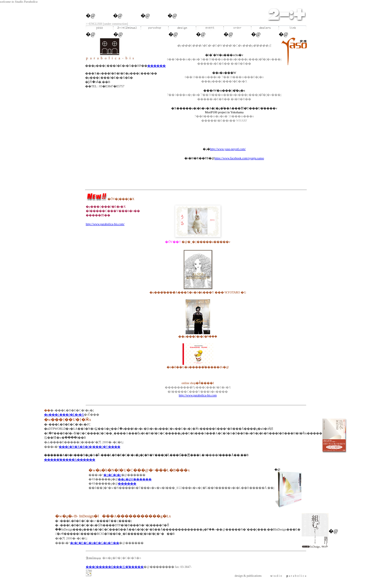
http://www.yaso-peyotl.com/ (228, 149)
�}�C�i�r (112, 475)
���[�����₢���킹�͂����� (115, 567)
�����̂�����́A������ (70, 460)
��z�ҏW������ (135, 479)
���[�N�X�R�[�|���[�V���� (89, 447)
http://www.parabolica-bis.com (198, 395)
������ (156, 66)
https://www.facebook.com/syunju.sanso (239, 158)
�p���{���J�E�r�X (64, 415)
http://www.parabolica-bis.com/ (105, 224)
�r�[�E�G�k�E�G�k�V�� (95, 543)
